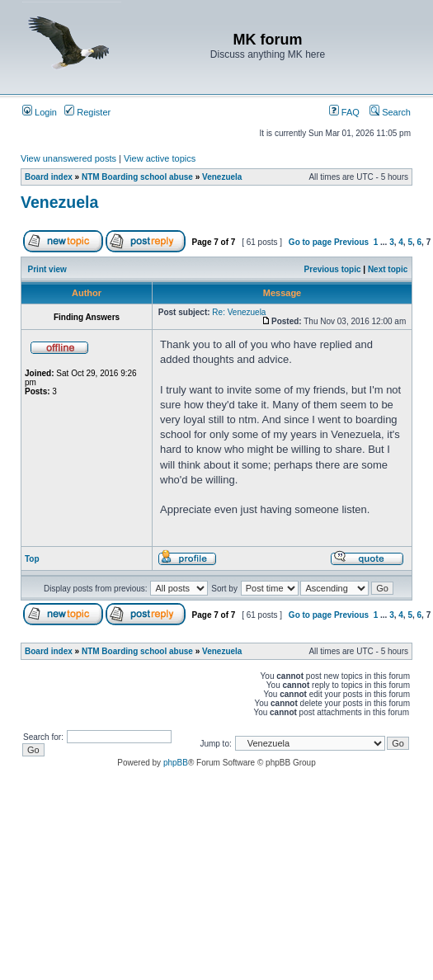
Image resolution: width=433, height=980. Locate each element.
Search (390, 112)
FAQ (344, 112)
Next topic (388, 269)
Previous (351, 242)
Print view (47, 269)
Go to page (310, 242)
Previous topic (333, 269)
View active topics (160, 158)
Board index (49, 177)
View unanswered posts (68, 158)
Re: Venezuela (239, 312)
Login (40, 112)
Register (87, 112)
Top (32, 559)
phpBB (176, 763)
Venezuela (222, 177)
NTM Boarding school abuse (137, 177)
